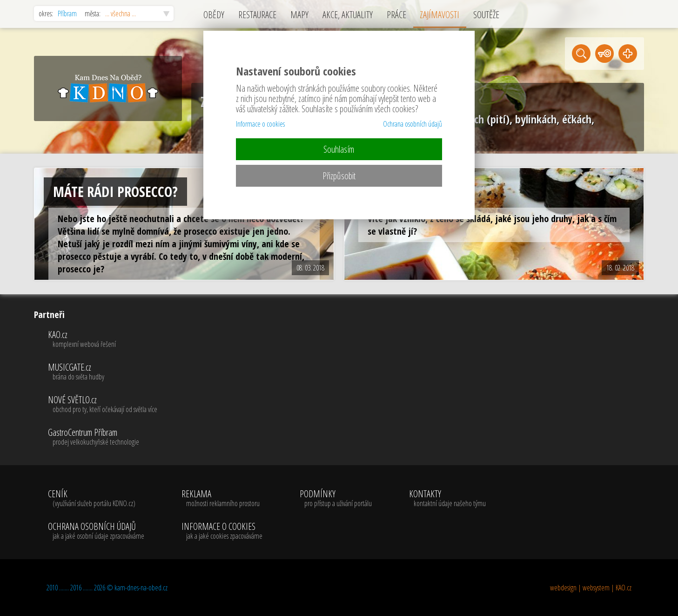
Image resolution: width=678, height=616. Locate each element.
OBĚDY (214, 15)
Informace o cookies (260, 124)
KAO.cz (103, 339)
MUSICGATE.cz (103, 372)
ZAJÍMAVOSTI (440, 15)
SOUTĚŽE (486, 15)
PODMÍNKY (336, 499)
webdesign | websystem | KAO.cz (591, 588)
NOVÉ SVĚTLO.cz (103, 405)
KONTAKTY (447, 499)
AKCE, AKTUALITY (348, 15)
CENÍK (96, 499)
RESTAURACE (257, 15)
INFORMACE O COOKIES (222, 531)
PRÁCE (396, 15)
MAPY (299, 15)
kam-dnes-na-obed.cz (141, 588)
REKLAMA (222, 499)
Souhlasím (339, 149)
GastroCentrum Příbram (103, 437)
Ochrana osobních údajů (413, 124)
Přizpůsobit (339, 176)
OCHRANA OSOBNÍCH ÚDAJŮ (96, 531)
